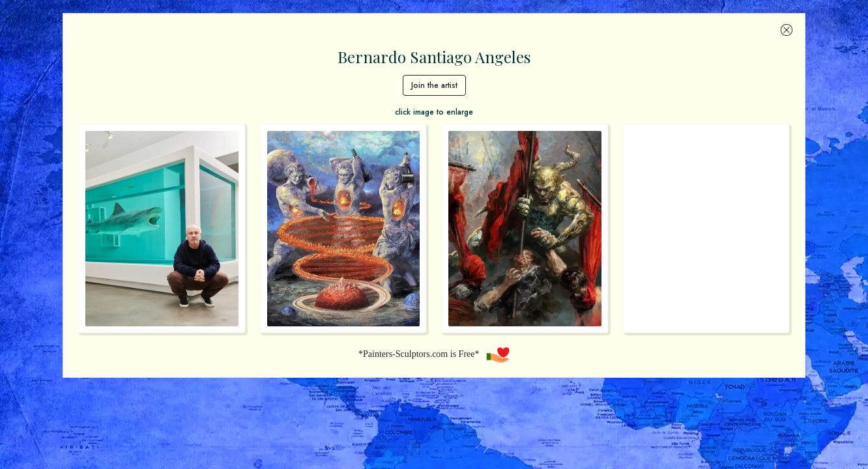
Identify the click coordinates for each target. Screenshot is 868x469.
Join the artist (434, 85)
